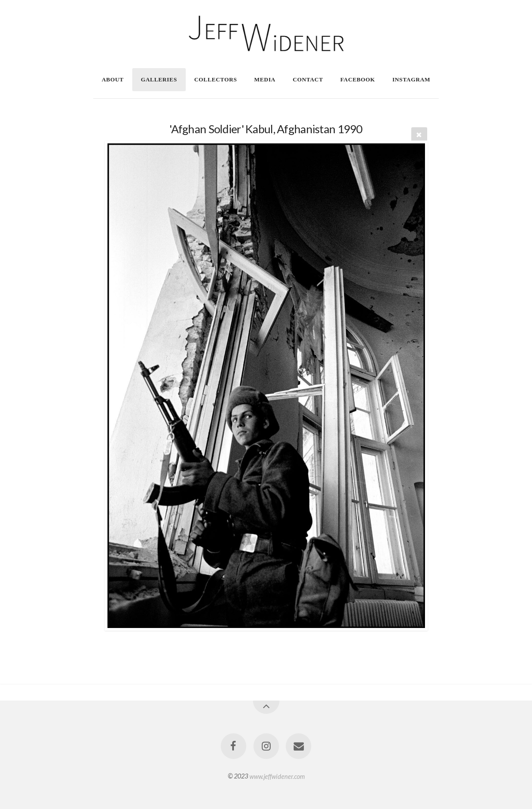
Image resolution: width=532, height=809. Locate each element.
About (113, 79)
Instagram (411, 79)
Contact (308, 79)
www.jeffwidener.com (277, 776)
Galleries (159, 79)
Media (265, 79)
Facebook (358, 79)
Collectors (216, 79)
